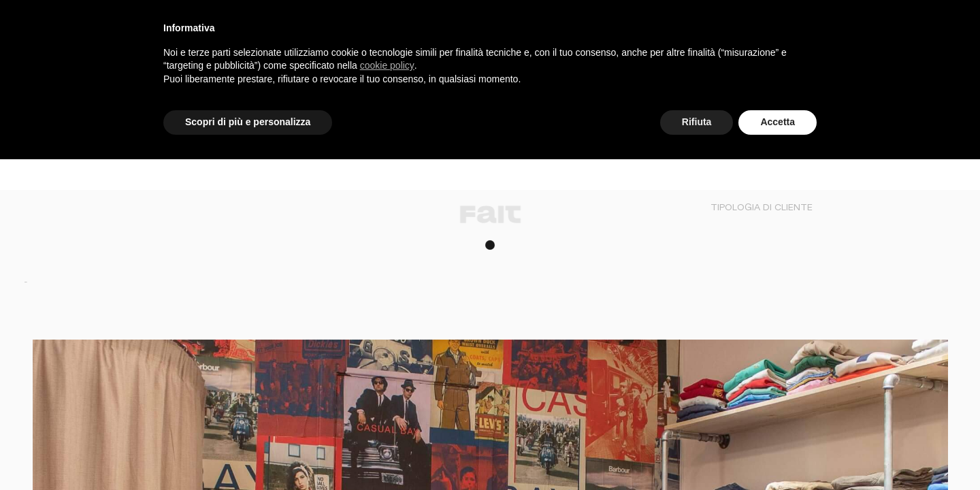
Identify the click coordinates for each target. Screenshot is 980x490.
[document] (490, 65)
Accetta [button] (778, 122)
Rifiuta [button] (697, 122)
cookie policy (387, 65)
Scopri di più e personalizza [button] (248, 122)
